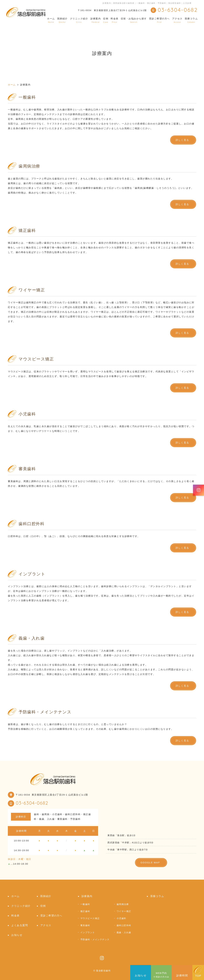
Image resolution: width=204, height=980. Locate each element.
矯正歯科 (85, 911)
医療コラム (191, 20)
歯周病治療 (123, 904)
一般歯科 (85, 904)
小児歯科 (121, 918)
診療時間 (182, 972)
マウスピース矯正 (90, 918)
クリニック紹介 (79, 20)
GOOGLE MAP (150, 862)
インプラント (88, 932)
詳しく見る (182, 140)
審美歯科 (85, 925)
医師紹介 (62, 20)
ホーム (51, 20)
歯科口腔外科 (124, 925)
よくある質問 (20, 925)
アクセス (177, 20)
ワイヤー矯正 (124, 911)
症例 (106, 20)
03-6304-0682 (32, 803)
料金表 (115, 20)
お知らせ (141, 972)
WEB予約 (161, 972)
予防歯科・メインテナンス (95, 939)
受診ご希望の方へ (159, 20)
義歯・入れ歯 (124, 932)
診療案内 (96, 20)
